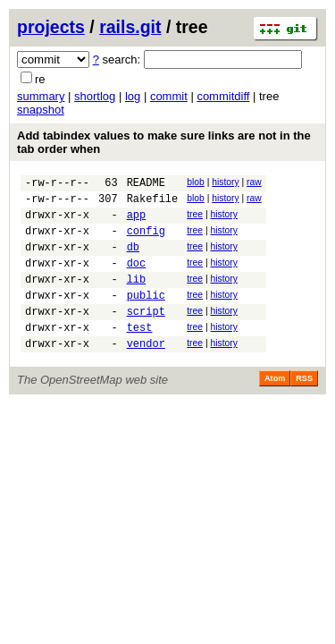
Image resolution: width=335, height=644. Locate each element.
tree (195, 220)
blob (196, 182)
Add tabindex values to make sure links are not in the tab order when (164, 142)
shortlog (95, 96)
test (140, 354)
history (225, 182)
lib (137, 297)
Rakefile (153, 203)
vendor (146, 373)
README (146, 185)
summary (41, 96)
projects (51, 27)
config (146, 241)
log (133, 96)
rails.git (130, 27)
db (133, 260)
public (146, 316)
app (137, 222)
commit (169, 96)
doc (137, 279)
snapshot (41, 110)
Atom (275, 408)
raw (254, 182)
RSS (304, 408)
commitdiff (223, 96)
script (146, 335)
